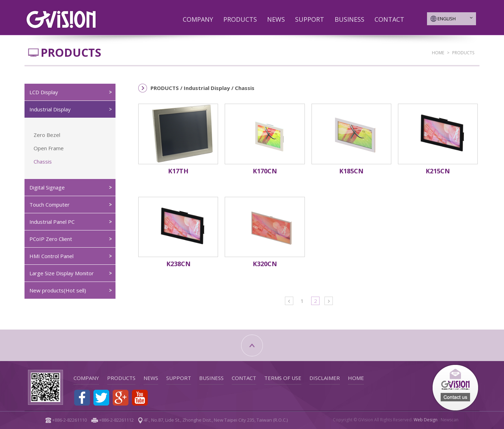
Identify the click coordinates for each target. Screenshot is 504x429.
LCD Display (44, 92)
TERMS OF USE (283, 378)
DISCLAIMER (325, 378)
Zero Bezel (47, 135)
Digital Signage (47, 187)
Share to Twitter (101, 398)
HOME (438, 53)
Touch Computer (50, 205)
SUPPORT (310, 19)
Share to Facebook (82, 398)
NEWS (276, 19)
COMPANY (198, 19)
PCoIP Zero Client (51, 239)
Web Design (426, 420)
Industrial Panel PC (52, 222)
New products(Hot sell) (58, 290)
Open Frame (49, 148)
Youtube (140, 398)
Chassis (43, 161)
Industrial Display (50, 109)
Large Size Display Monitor (62, 273)
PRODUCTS (240, 19)
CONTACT (389, 19)
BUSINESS (349, 19)
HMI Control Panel (51, 256)
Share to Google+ (121, 398)
